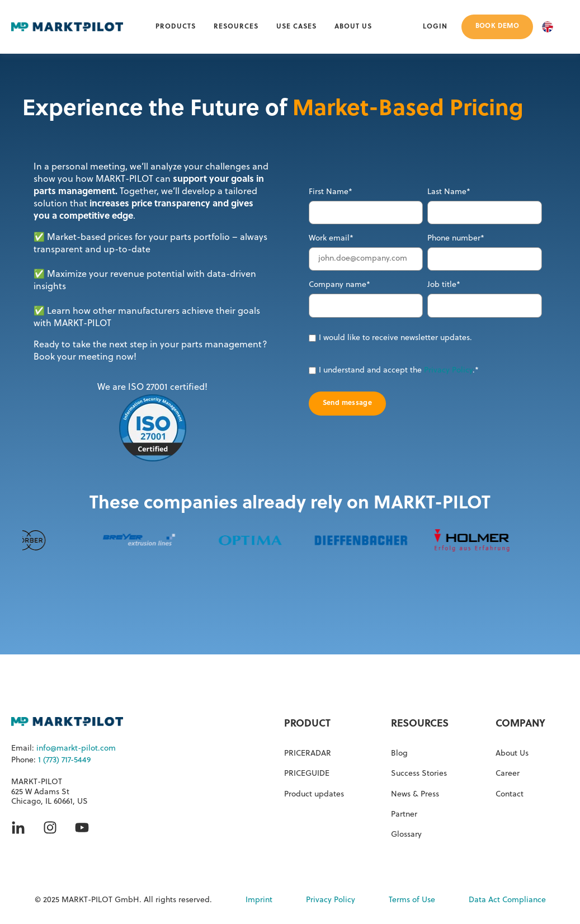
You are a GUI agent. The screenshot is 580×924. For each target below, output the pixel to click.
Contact (510, 795)
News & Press (415, 795)
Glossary (406, 835)
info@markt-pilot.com (76, 749)
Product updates (314, 795)
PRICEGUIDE (307, 774)
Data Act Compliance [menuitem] (507, 900)
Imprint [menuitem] (259, 900)
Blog (399, 754)
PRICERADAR (308, 754)
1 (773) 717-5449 (64, 760)
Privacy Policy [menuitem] (331, 900)
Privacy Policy (448, 371)
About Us (512, 754)
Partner (404, 815)
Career (508, 774)
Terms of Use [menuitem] (412, 900)
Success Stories (419, 774)
